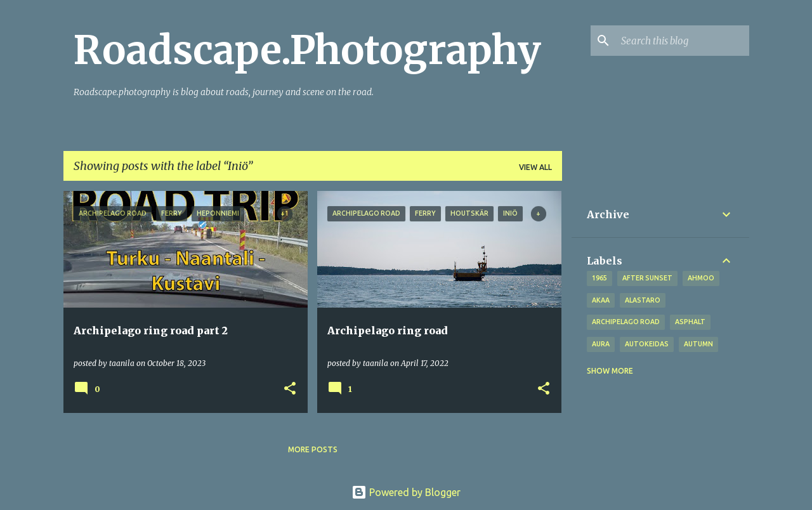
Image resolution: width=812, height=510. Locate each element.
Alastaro (643, 300)
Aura (601, 344)
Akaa (601, 300)
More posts (313, 449)
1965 (599, 278)
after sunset (647, 278)
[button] (290, 389)
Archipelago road (626, 322)
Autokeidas (647, 344)
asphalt (690, 322)
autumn (698, 344)
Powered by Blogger (406, 492)
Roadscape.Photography (307, 50)
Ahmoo (701, 278)
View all (535, 167)
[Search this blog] (683, 41)
